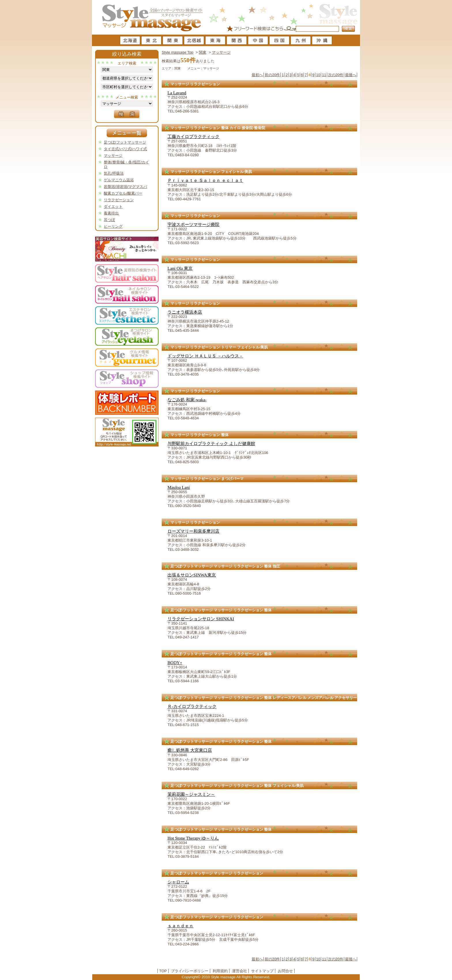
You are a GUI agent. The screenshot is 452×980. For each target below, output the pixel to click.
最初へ (257, 75)
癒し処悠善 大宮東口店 (190, 750)
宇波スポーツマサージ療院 (193, 225)
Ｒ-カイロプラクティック (192, 706)
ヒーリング (113, 226)
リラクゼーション (119, 200)
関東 (203, 52)
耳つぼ (109, 220)
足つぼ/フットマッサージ (125, 142)
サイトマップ (262, 971)
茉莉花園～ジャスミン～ (191, 794)
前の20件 (272, 75)
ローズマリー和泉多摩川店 (193, 531)
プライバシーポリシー (190, 971)
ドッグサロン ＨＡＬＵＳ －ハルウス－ (205, 356)
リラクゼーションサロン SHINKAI (201, 619)
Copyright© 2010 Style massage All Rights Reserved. (226, 977)
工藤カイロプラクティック (193, 137)
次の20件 (336, 75)
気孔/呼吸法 (114, 173)
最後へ (351, 75)
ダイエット (113, 207)
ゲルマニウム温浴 (119, 180)
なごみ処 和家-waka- (187, 400)
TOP (163, 971)
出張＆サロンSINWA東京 (192, 575)
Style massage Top (178, 52)
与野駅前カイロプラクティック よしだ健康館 (211, 444)
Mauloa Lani (179, 487)
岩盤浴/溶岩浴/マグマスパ (125, 187)
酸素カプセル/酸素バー (123, 193)
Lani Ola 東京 (180, 268)
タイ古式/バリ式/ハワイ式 (125, 149)
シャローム (178, 882)
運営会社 (240, 971)
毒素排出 (111, 213)
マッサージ (221, 52)
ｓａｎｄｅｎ (180, 926)
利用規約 (220, 971)
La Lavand (177, 93)
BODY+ (175, 663)
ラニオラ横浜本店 (185, 312)
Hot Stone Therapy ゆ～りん (193, 838)
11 (324, 75)
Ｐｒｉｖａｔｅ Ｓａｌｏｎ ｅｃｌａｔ (205, 180)
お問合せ (285, 971)
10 (318, 75)
